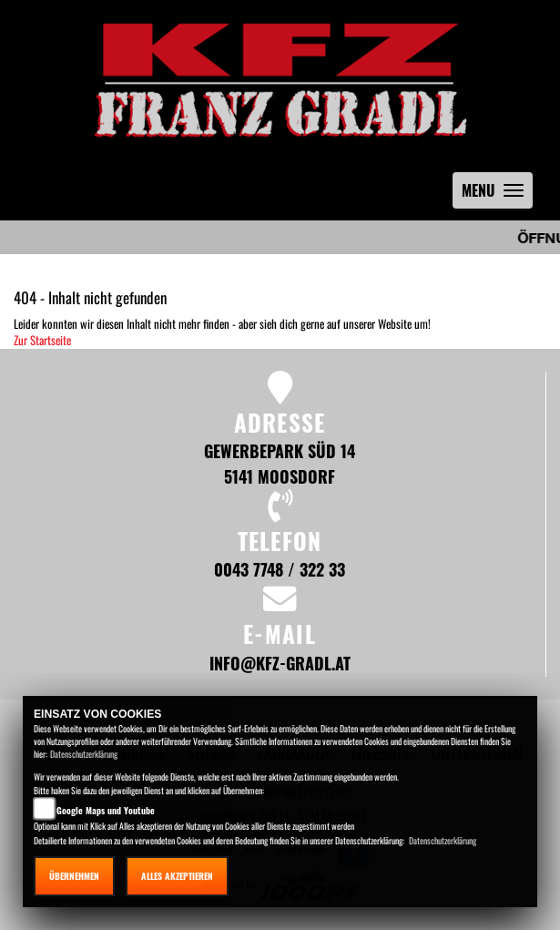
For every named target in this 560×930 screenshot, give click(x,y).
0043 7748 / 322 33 (280, 569)
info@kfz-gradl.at (280, 663)
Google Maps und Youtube (106, 810)
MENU (497, 194)
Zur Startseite (42, 340)
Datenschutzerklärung (84, 754)
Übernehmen (74, 876)
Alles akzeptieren (177, 876)
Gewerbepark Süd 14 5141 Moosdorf (280, 463)
